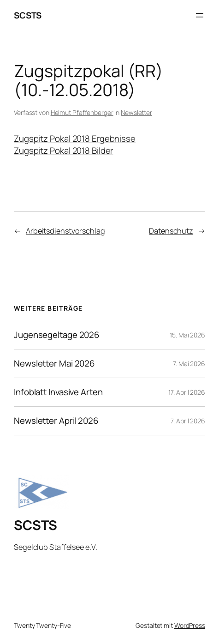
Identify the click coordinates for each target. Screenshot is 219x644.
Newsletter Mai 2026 (54, 364)
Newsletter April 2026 (56, 421)
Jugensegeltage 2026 (57, 335)
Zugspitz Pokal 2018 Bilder (63, 150)
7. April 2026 (188, 421)
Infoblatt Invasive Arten (58, 392)
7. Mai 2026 (189, 364)
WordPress (190, 625)
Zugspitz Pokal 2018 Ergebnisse (75, 138)
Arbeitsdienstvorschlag (65, 231)
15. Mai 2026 (187, 335)
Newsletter (136, 112)
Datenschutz (171, 231)
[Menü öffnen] (200, 15)
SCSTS (28, 15)
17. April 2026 (187, 392)
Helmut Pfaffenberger (82, 112)
